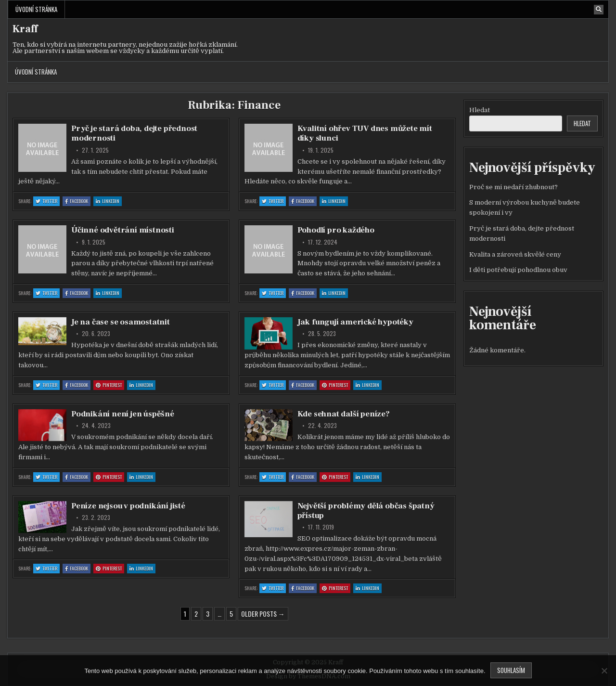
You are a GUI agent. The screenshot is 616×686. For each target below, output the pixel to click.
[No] (604, 671)
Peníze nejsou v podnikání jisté (128, 506)
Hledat (480, 110)
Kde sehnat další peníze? (344, 414)
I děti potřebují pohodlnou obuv (518, 270)
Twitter (48, 201)
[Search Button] (599, 10)
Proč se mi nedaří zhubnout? (513, 187)
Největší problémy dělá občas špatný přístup (366, 511)
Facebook (78, 201)
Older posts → (263, 614)
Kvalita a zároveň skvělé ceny (515, 254)
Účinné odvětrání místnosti (123, 230)
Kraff (25, 29)
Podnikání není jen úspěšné (123, 414)
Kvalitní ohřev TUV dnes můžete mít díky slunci (365, 133)
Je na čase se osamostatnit (121, 322)
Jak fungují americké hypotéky (355, 322)
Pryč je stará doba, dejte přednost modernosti (134, 133)
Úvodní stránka (36, 9)
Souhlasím (511, 670)
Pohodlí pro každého (336, 230)
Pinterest (110, 385)
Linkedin (109, 201)
